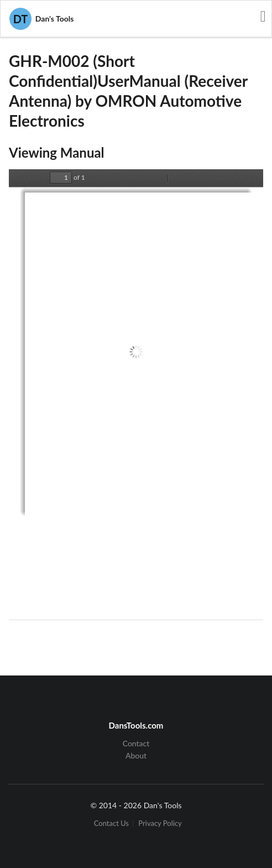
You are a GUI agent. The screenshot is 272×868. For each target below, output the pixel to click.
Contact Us (111, 823)
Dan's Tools (41, 19)
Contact (136, 744)
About (136, 755)
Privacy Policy (160, 823)
